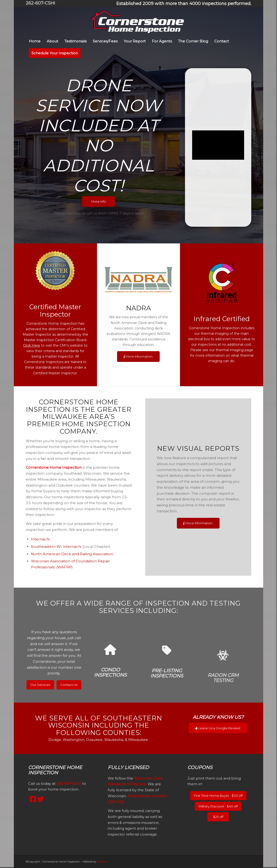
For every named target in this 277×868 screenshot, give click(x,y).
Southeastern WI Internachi (56, 547)
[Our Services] (40, 685)
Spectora (103, 862)
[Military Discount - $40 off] (218, 806)
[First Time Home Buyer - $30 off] (218, 796)
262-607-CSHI (40, 3)
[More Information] (138, 357)
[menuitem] (183, 4)
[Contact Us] (69, 685)
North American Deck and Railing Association (72, 554)
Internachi (40, 539)
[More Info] (99, 202)
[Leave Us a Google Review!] (218, 728)
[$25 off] (218, 817)
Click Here (32, 345)
